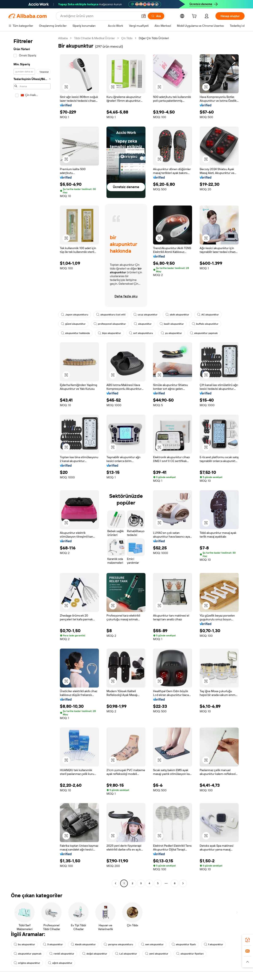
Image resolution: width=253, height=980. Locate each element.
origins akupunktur (27, 963)
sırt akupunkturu (141, 333)
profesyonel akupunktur (110, 324)
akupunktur (143, 324)
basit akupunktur (172, 324)
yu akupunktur (171, 333)
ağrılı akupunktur (60, 963)
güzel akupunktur (73, 324)
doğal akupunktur (95, 954)
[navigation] (32, 461)
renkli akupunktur (62, 954)
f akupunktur (213, 944)
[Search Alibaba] (99, 16)
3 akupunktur (53, 944)
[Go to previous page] (116, 883)
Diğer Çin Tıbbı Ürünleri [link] (154, 38)
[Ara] (156, 16)
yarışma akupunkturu (118, 944)
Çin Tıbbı (127, 38)
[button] (144, 16)
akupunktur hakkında (75, 333)
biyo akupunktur (109, 333)
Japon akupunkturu (75, 315)
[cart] (195, 17)
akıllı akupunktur (177, 315)
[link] (248, 940)
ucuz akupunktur (145, 315)
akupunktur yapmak (204, 333)
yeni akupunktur (157, 954)
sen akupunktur (152, 944)
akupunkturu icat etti (111, 315)
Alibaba (63, 38)
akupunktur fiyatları (190, 954)
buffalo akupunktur (205, 324)
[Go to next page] (183, 883)
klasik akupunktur (83, 944)
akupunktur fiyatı (184, 944)
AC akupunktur (208, 315)
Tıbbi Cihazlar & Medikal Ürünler (94, 38)
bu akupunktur (24, 944)
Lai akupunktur (126, 954)
